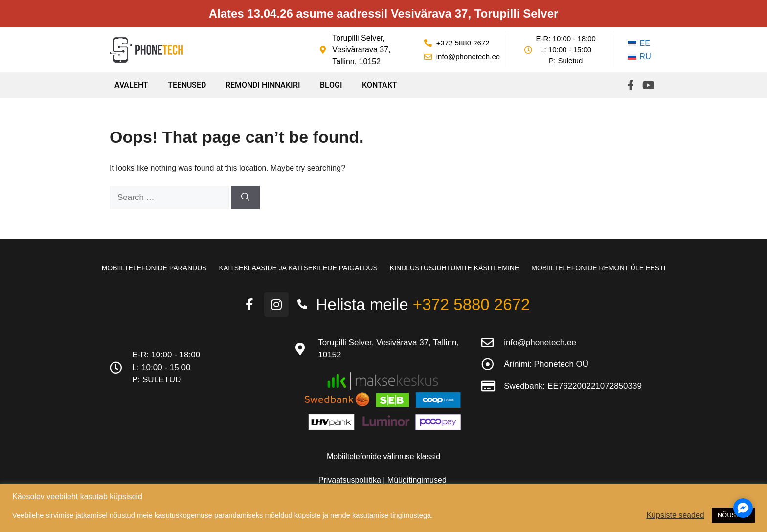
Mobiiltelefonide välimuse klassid (383, 456)
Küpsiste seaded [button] (675, 515)
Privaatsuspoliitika (351, 480)
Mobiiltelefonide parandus (154, 268)
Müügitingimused (417, 480)
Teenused (187, 85)
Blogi (331, 85)
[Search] (245, 198)
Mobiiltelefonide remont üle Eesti (598, 268)
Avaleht (131, 85)
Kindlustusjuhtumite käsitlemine (454, 268)
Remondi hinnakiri (263, 85)
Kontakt (380, 85)
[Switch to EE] (639, 44)
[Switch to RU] (639, 57)
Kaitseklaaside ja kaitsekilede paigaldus (298, 268)
